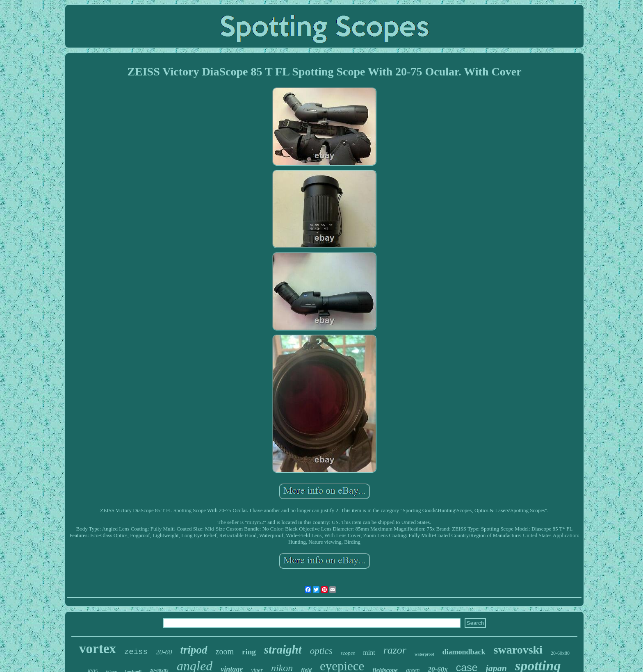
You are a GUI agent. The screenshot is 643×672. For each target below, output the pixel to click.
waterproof (424, 654)
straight (283, 649)
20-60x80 (560, 653)
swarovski (518, 650)
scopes (348, 653)
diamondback (464, 652)
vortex (98, 649)
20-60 (164, 652)
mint (369, 653)
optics (321, 651)
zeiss (136, 652)
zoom (225, 651)
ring (249, 652)
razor (395, 650)
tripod (194, 650)
